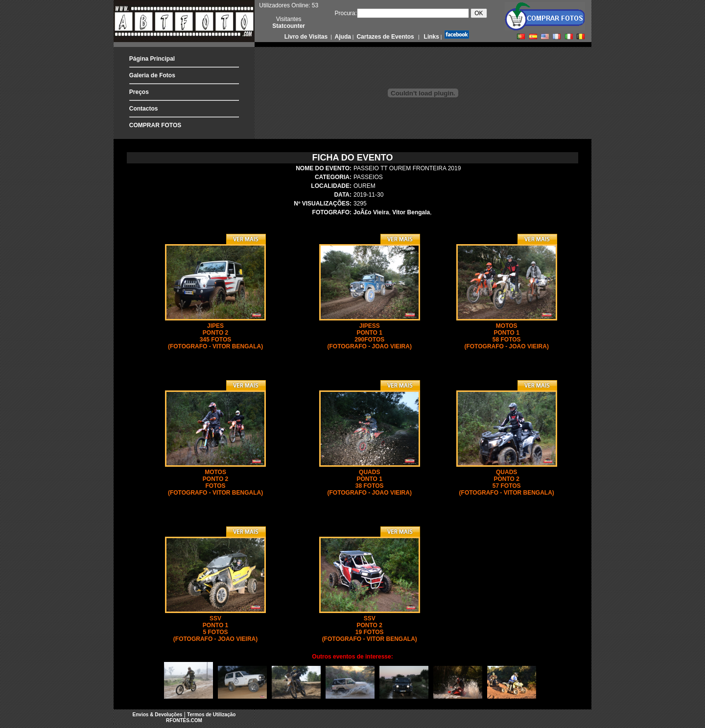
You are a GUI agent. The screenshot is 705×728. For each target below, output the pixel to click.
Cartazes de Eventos (385, 37)
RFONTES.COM (184, 720)
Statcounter (289, 26)
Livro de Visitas (307, 37)
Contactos (144, 109)
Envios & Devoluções (158, 715)
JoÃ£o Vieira (371, 212)
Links (431, 37)
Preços (139, 92)
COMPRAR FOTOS (155, 125)
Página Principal (152, 59)
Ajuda (342, 37)
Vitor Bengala (411, 212)
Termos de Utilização (211, 715)
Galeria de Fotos (152, 75)
